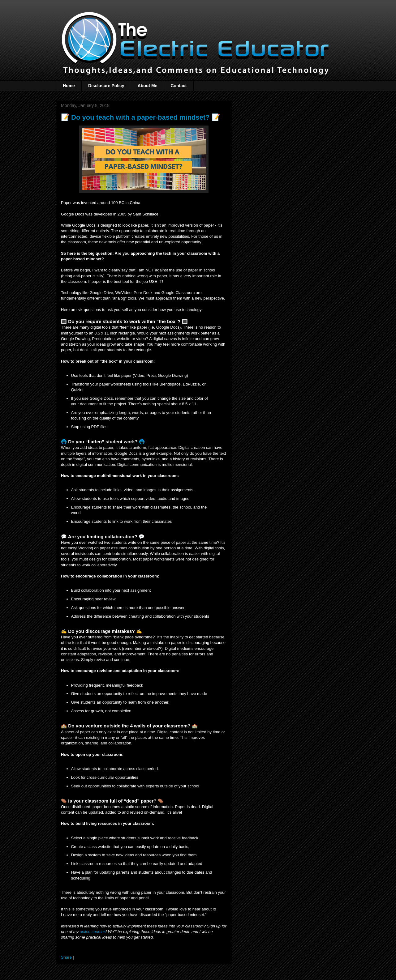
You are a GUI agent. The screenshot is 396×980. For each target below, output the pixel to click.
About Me (148, 86)
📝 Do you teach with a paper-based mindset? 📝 (140, 117)
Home (69, 86)
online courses (93, 932)
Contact (179, 86)
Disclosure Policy (106, 86)
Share (66, 957)
